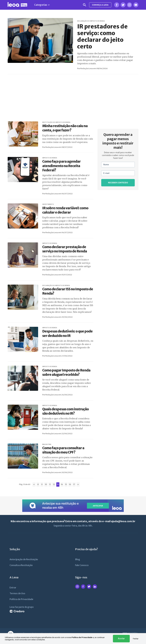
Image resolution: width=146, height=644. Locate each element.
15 (66, 484)
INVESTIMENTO (48, 204)
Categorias (42, 5)
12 (54, 484)
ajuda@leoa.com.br (123, 521)
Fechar (136, 639)
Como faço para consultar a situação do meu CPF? (63, 450)
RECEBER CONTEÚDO (118, 183)
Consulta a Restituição (21, 565)
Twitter (123, 5)
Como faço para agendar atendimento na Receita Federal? (61, 166)
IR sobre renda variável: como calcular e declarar (65, 210)
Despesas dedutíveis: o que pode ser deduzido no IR (67, 333)
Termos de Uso (17, 593)
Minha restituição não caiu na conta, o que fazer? (65, 128)
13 (58, 484)
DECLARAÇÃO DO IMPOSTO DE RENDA (91, 21)
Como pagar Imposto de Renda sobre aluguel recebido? (66, 372)
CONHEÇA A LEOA (100, 5)
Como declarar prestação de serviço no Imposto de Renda (65, 249)
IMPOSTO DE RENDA (50, 158)
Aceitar (121, 639)
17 (74, 484)
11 (50, 484)
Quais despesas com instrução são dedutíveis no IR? (65, 411)
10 (46, 484)
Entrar (13, 588)
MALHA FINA (47, 444)
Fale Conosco (82, 565)
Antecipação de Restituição (24, 559)
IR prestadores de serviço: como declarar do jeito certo (102, 36)
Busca (85, 5)
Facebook (117, 5)
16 (70, 484)
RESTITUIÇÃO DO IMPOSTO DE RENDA (56, 122)
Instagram (129, 5)
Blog (78, 559)
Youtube (136, 5)
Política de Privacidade (82, 637)
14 (62, 484)
